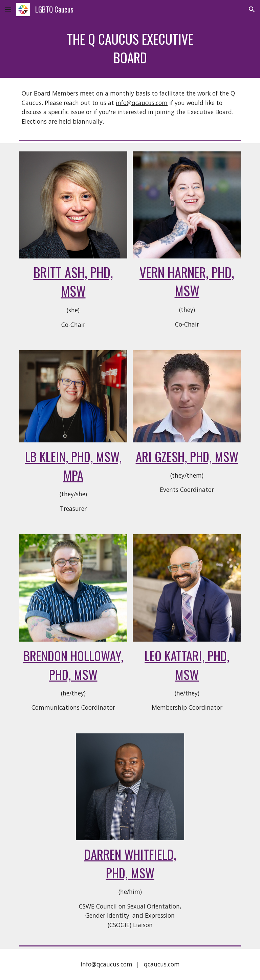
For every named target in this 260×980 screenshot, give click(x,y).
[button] (8, 9)
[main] (130, 48)
